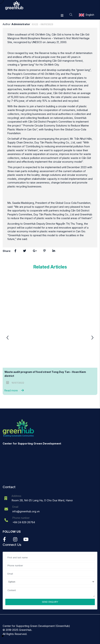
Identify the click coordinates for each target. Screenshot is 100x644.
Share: (7, 251)
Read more (15, 390)
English (90, 15)
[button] (92, 338)
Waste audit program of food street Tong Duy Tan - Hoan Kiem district (45, 374)
